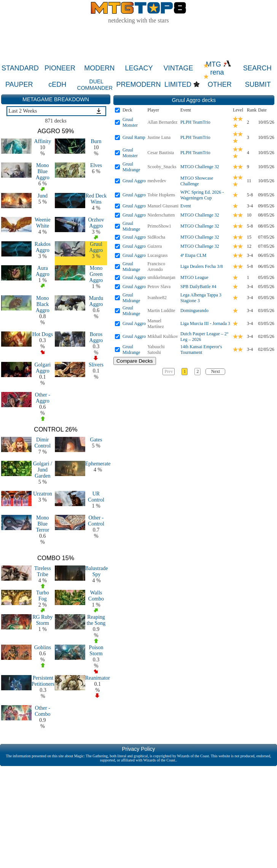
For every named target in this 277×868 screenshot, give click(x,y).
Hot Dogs (43, 334)
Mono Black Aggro (43, 304)
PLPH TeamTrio (195, 122)
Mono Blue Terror (42, 524)
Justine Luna (159, 137)
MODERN (99, 68)
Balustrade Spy (97, 571)
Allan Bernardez (162, 122)
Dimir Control (42, 443)
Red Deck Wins (96, 199)
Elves (96, 165)
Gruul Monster (130, 122)
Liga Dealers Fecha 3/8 (202, 266)
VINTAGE (178, 68)
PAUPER (19, 84)
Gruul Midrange (131, 167)
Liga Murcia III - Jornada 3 (205, 323)
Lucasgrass (157, 255)
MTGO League (194, 277)
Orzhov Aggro (96, 223)
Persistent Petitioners (43, 681)
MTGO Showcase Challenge (197, 181)
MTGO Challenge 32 (200, 167)
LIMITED (178, 84)
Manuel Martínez (155, 324)
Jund (43, 196)
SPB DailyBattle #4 (198, 287)
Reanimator (98, 678)
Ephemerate (98, 464)
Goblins (43, 647)
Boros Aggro (96, 337)
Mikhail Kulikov (162, 336)
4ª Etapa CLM (193, 255)
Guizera (154, 246)
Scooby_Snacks (162, 167)
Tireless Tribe (43, 571)
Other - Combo (42, 711)
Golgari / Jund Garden (43, 470)
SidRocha (156, 237)
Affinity (42, 141)
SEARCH (257, 68)
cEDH (57, 84)
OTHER (220, 84)
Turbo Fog (43, 596)
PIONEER (60, 68)
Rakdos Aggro (43, 247)
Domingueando (194, 311)
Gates (96, 440)
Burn (96, 141)
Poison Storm (96, 651)
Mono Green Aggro (96, 274)
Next (216, 371)
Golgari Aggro (42, 368)
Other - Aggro (43, 398)
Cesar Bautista (161, 153)
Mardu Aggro (96, 301)
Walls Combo (96, 596)
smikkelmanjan (161, 277)
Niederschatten (161, 215)
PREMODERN (139, 84)
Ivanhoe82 (157, 298)
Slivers (96, 365)
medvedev (157, 181)
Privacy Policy (138, 749)
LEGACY (139, 68)
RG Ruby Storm (42, 620)
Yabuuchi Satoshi (156, 350)
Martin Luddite (161, 311)
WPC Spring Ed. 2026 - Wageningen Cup (202, 195)
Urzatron (43, 494)
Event (186, 206)
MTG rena (219, 68)
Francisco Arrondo (156, 267)
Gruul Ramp (134, 137)
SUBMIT (258, 84)
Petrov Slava (159, 287)
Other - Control (96, 521)
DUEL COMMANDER (95, 85)
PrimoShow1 (159, 226)
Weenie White (43, 223)
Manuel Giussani (163, 206)
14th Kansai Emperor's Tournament (201, 350)
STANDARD (20, 68)
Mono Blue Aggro (43, 171)
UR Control (96, 497)
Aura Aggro (43, 271)
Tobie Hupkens (161, 195)
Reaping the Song (96, 620)
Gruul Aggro (96, 247)
